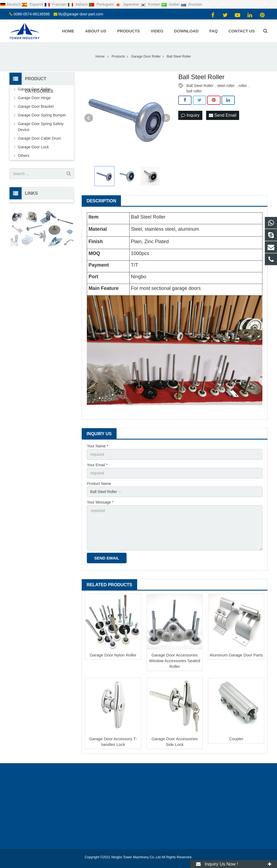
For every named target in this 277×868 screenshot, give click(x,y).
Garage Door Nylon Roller (113, 655)
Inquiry (190, 115)
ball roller (194, 91)
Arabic (171, 4)
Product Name (99, 484)
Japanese (128, 4)
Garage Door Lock (33, 147)
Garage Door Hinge (34, 98)
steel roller (226, 86)
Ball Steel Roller (200, 86)
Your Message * (100, 502)
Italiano (78, 4)
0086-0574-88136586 (32, 14)
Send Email (223, 115)
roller (243, 86)
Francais (56, 4)
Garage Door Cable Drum (39, 138)
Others (24, 156)
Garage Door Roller (34, 89)
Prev (89, 118)
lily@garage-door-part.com (81, 14)
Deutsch (11, 4)
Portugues (102, 4)
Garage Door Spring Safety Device (41, 127)
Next (166, 118)
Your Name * (98, 446)
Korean (151, 4)
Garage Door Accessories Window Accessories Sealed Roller (174, 661)
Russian (191, 4)
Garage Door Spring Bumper (42, 115)
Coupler (236, 739)
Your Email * (97, 465)
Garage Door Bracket (36, 106)
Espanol (33, 4)
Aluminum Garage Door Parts (236, 655)
